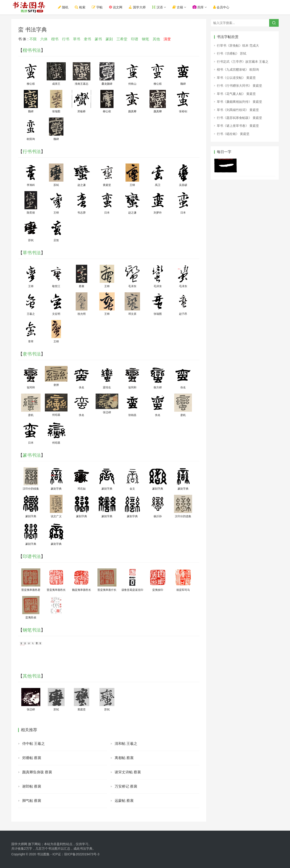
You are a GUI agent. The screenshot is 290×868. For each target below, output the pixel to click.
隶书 (87, 39)
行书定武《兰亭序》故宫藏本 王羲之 (243, 62)
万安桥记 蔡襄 (126, 786)
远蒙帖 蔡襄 (124, 801)
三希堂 (122, 39)
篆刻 (109, 39)
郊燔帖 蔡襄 (32, 758)
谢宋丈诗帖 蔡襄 (128, 772)
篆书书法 (32, 455)
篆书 (98, 39)
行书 (66, 39)
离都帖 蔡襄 (124, 758)
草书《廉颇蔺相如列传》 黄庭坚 (239, 102)
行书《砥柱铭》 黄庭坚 (233, 134)
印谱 (135, 39)
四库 (198, 7)
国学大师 (138, 7)
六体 (44, 39)
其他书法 (32, 676)
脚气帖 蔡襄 (32, 801)
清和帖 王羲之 (126, 744)
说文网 (116, 7)
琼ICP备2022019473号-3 (82, 854)
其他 (156, 39)
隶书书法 (32, 354)
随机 (63, 7)
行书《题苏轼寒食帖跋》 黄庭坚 (239, 118)
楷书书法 (32, 50)
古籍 (178, 7)
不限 (33, 39)
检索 (80, 7)
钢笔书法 (32, 630)
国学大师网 (19, 844)
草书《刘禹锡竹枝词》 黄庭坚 (238, 110)
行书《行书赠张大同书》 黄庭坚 (239, 86)
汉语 (158, 7)
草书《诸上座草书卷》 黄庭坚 (238, 126)
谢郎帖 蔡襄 (32, 786)
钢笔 (145, 39)
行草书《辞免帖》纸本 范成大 (238, 46)
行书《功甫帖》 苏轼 (232, 53)
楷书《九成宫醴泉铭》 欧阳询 (238, 70)
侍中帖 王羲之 (34, 744)
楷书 (55, 39)
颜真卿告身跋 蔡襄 (37, 772)
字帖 (97, 7)
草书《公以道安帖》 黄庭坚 (236, 78)
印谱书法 (32, 556)
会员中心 (221, 7)
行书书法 (32, 151)
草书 (77, 39)
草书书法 (32, 253)
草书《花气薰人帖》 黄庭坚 (236, 94)
